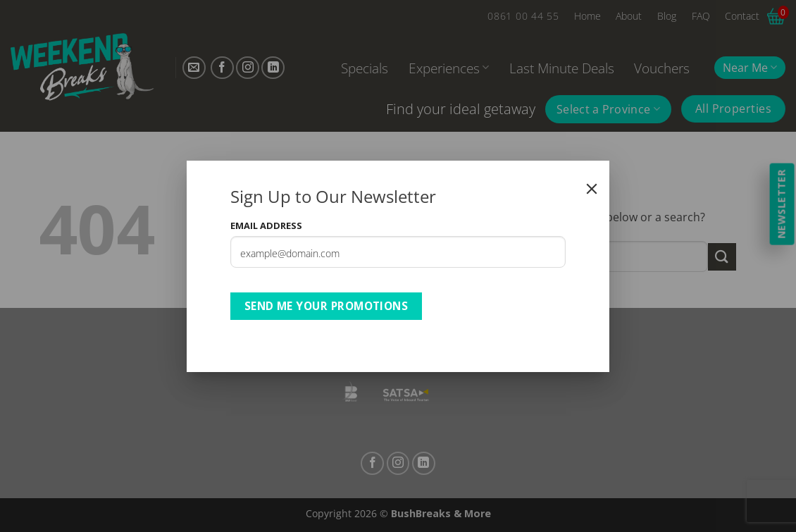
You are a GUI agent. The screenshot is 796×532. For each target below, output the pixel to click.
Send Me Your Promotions (327, 306)
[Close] (592, 189)
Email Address (266, 225)
